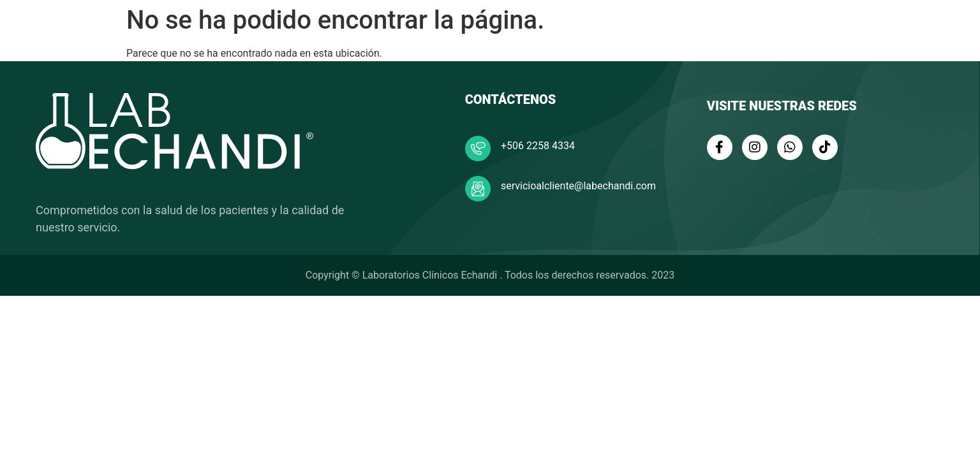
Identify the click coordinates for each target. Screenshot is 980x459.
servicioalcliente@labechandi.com (578, 186)
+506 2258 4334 (538, 146)
